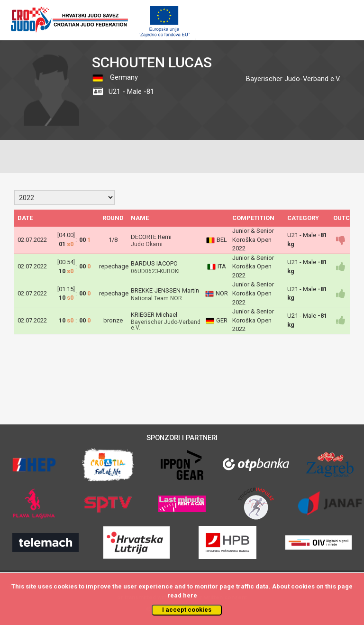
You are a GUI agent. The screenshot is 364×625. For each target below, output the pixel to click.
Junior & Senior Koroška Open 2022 (253, 239)
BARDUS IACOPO (154, 263)
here (190, 595)
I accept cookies (187, 610)
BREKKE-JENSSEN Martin (165, 290)
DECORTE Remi (151, 237)
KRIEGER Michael (154, 315)
